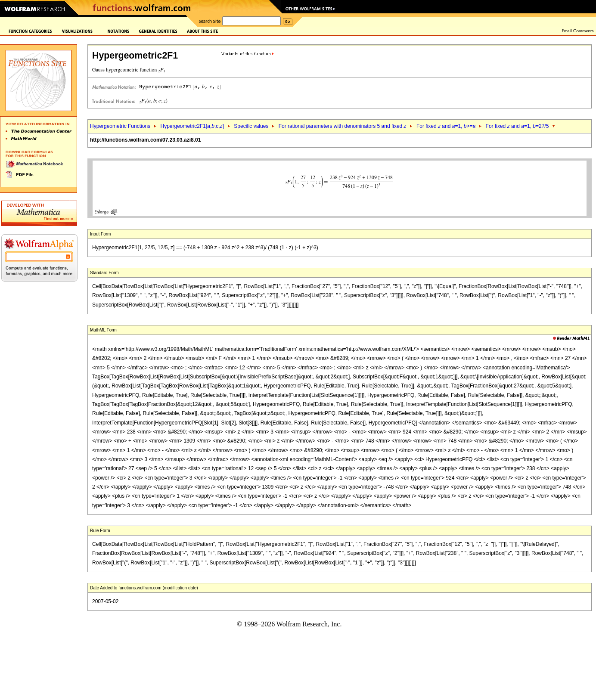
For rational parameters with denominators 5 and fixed (343, 126)
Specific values (251, 126)
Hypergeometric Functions (120, 126)
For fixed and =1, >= (446, 126)
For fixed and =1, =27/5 (517, 126)
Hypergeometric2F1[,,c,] (192, 126)
